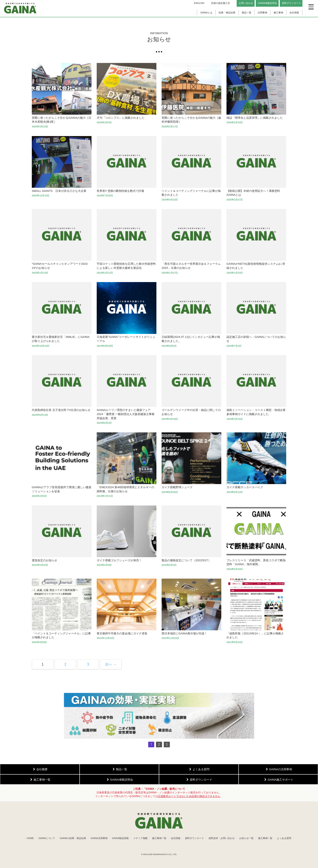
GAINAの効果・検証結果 (73, 838)
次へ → (111, 664)
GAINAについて (47, 838)
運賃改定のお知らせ (44, 560)
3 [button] (167, 744)
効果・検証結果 (227, 13)
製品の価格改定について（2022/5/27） (186, 560)
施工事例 (278, 13)
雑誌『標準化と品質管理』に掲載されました (255, 118)
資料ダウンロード (194, 838)
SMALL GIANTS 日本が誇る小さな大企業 (59, 191)
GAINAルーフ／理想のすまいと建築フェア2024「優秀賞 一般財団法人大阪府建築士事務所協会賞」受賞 (126, 414)
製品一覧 (247, 13)
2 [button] (159, 744)
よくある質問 (284, 838)
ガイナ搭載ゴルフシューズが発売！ (119, 560)
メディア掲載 (140, 838)
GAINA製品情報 (120, 838)
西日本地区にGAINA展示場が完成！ (184, 633)
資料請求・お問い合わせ (222, 838)
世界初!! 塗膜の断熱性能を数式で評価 (120, 191)
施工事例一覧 (159, 838)
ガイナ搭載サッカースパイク (245, 487)
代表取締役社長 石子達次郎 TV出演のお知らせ (61, 410)
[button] (159, 716)
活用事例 (262, 13)
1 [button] (151, 744)
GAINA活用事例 (99, 838)
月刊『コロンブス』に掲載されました (121, 118)
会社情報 (294, 13)
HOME (30, 838)
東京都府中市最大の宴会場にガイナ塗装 (122, 633)
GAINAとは (206, 13)
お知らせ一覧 (246, 838)
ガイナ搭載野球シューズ (177, 487)
